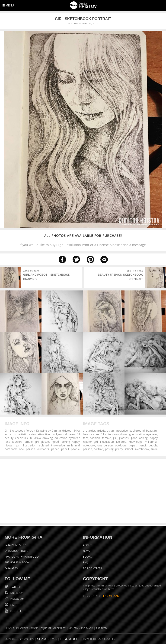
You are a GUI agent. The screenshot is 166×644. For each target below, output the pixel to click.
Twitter (15, 587)
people (153, 445)
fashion (95, 438)
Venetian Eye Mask (81, 628)
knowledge (136, 442)
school (129, 449)
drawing (126, 434)
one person (105, 445)
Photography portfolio (22, 557)
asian (110, 430)
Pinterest (16, 605)
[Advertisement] (83, 491)
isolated (121, 442)
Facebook (16, 593)
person (88, 449)
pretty (119, 449)
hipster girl (90, 442)
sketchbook (142, 449)
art (85, 430)
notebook (89, 445)
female (107, 438)
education (139, 434)
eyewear (152, 434)
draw (116, 434)
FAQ (86, 562)
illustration (107, 442)
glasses (124, 438)
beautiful (152, 430)
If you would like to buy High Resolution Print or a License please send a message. (83, 240)
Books (87, 557)
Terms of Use (69, 639)
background (137, 430)
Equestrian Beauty (53, 628)
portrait (99, 449)
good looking (139, 438)
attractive (122, 430)
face (86, 438)
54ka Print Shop (15, 545)
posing (109, 449)
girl (115, 438)
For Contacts (92, 568)
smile (154, 449)
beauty (87, 434)
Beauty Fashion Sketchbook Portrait (120, 277)
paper (133, 445)
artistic (101, 430)
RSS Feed (101, 628)
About (87, 545)
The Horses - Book (17, 562)
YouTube (15, 611)
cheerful (99, 434)
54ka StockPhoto (17, 551)
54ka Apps (11, 568)
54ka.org (43, 639)
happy (154, 438)
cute (108, 434)
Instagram (17, 599)
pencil (143, 445)
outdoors (121, 445)
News (86, 551)
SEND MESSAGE (111, 596)
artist (92, 430)
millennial (151, 442)
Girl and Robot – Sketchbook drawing (47, 277)
